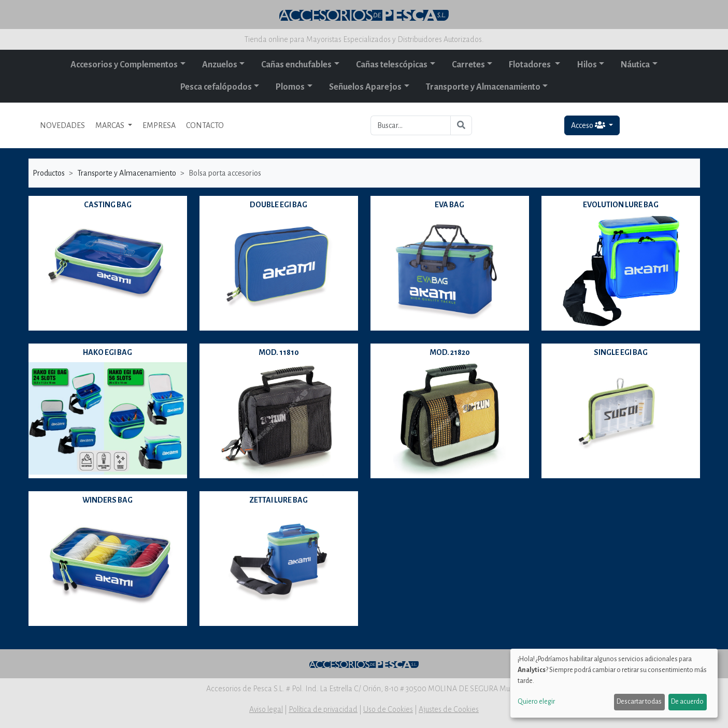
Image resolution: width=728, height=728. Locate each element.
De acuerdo (687, 702)
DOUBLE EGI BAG (279, 205)
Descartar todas (639, 702)
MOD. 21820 (450, 352)
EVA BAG (449, 205)
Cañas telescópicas (392, 65)
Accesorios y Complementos (124, 65)
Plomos (290, 87)
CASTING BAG (108, 205)
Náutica (635, 65)
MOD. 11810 (279, 352)
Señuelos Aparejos (365, 87)
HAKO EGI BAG (108, 352)
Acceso (589, 125)
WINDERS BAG (108, 500)
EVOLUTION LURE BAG (621, 205)
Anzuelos (220, 65)
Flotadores (531, 65)
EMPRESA (159, 125)
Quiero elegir (536, 702)
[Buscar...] (411, 125)
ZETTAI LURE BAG (279, 500)
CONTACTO (205, 125)
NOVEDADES (62, 125)
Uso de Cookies (388, 709)
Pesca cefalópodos (216, 87)
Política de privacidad (323, 709)
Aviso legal (266, 709)
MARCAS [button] (111, 125)
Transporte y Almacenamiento (483, 87)
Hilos (587, 65)
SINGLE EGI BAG (621, 352)
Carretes (468, 65)
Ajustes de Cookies (449, 709)
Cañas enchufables (296, 65)
